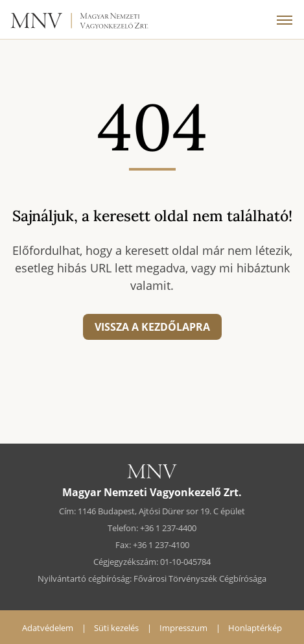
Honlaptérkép (255, 628)
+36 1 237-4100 (161, 545)
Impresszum (183, 628)
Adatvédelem (48, 628)
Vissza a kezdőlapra (152, 327)
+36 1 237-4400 (168, 528)
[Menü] (285, 19)
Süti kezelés (116, 628)
